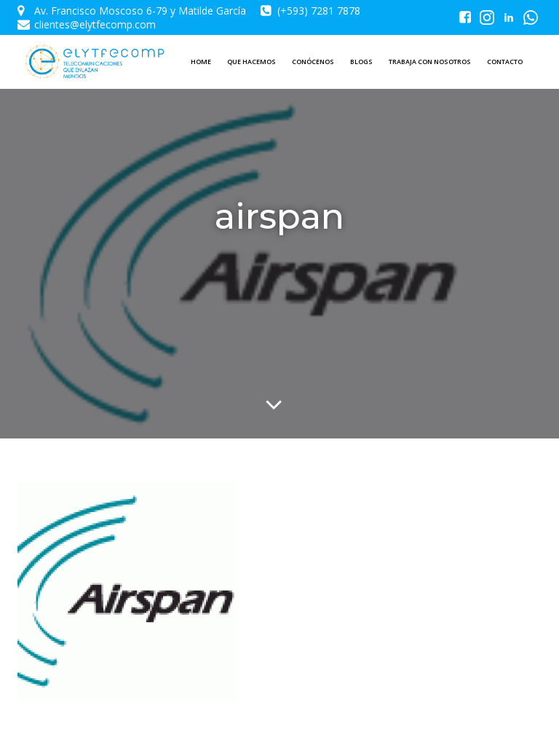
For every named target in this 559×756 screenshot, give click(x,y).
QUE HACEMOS (251, 62)
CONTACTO (505, 62)
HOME (201, 62)
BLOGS (361, 62)
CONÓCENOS (313, 62)
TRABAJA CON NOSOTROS (430, 62)
